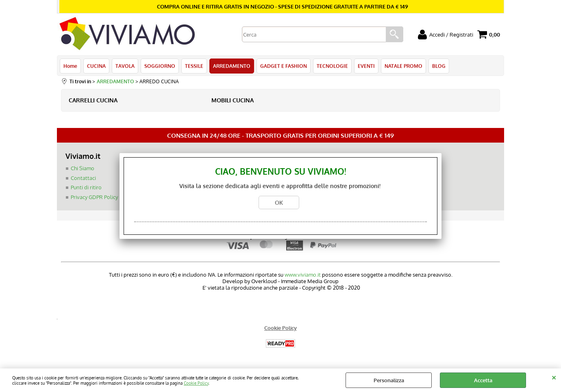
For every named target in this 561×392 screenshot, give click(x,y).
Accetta (483, 380)
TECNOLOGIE (332, 66)
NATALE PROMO (403, 66)
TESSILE (194, 66)
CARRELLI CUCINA (93, 100)
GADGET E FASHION (284, 66)
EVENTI (366, 66)
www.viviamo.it (303, 275)
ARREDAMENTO (232, 66)
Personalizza (389, 380)
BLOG (439, 66)
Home (70, 66)
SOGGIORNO (160, 66)
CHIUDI (554, 377)
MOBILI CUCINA (233, 100)
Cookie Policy (196, 383)
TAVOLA (125, 66)
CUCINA (96, 66)
